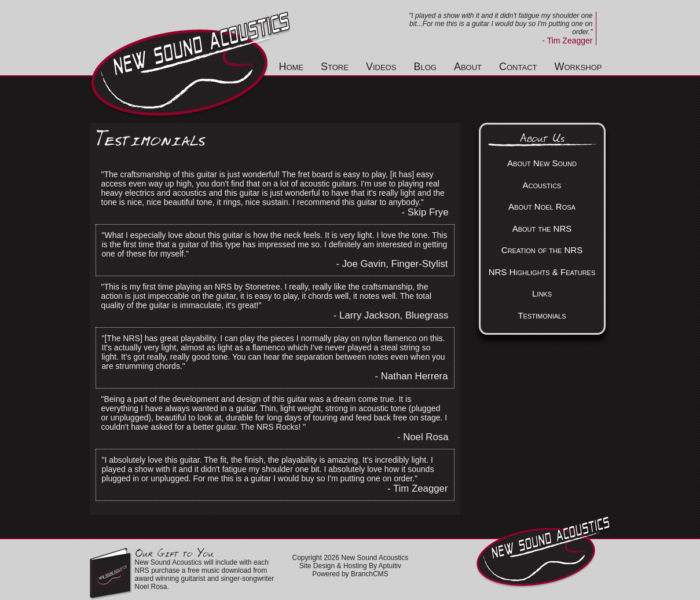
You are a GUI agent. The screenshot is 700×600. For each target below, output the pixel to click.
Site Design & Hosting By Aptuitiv (350, 566)
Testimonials (542, 315)
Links (542, 293)
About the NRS (542, 228)
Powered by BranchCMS (350, 574)
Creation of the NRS (542, 250)
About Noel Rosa (542, 206)
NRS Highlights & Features (542, 272)
